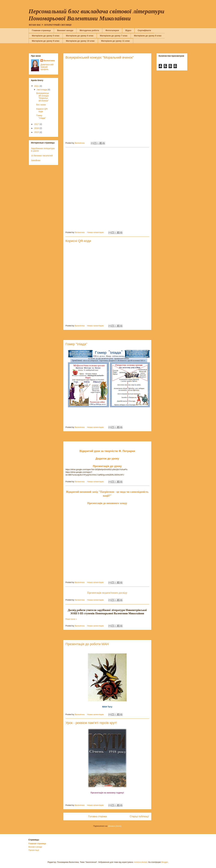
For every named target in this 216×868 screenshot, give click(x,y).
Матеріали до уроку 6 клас (80, 36)
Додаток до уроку (107, 459)
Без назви (41, 105)
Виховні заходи (65, 30)
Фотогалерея (112, 30)
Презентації (34, 850)
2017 (37, 124)
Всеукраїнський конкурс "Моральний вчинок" (100, 57)
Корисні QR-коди (78, 241)
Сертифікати (144, 30)
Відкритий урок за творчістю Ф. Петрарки (107, 451)
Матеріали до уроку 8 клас (148, 36)
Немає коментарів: (96, 232)
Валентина (49, 61)
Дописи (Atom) (115, 826)
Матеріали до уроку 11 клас (115, 41)
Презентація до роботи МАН (87, 644)
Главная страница (41, 30)
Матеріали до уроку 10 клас (80, 41)
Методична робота (89, 30)
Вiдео (128, 30)
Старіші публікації (139, 816)
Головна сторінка (98, 816)
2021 (37, 86)
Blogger (165, 862)
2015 (37, 132)
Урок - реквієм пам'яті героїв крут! (91, 723)
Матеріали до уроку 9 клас (46, 41)
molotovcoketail (140, 862)
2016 (37, 128)
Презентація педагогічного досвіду (107, 593)
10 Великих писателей (42, 156)
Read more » (71, 619)
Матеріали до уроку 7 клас (114, 36)
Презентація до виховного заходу (107, 503)
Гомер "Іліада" (76, 344)
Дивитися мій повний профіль (47, 67)
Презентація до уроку (107, 466)
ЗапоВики (36, 160)
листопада (42, 90)
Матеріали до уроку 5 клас (46, 36)
